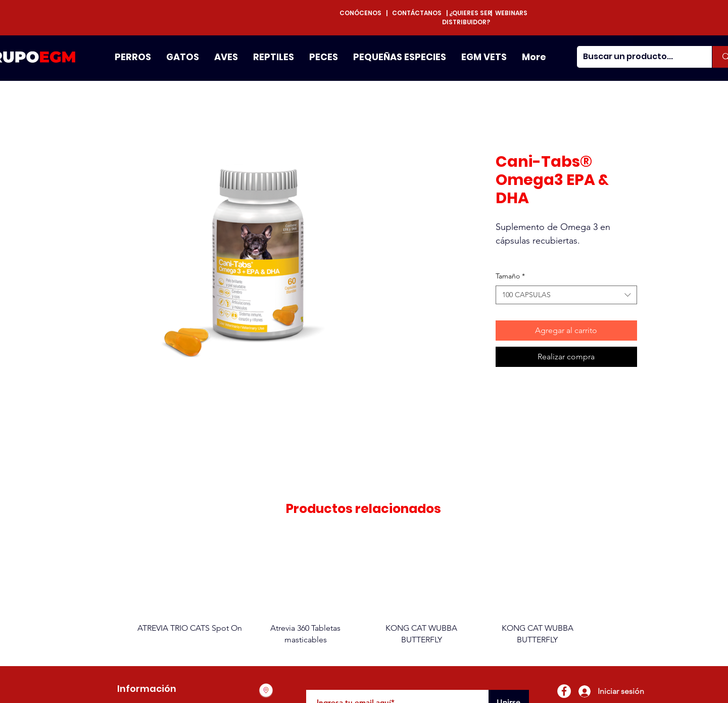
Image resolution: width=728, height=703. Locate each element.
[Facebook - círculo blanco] (564, 691)
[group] (364, 590)
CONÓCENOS (363, 13)
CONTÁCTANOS (417, 13)
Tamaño (510, 276)
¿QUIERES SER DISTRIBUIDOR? (467, 17)
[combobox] (566, 295)
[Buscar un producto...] (637, 57)
